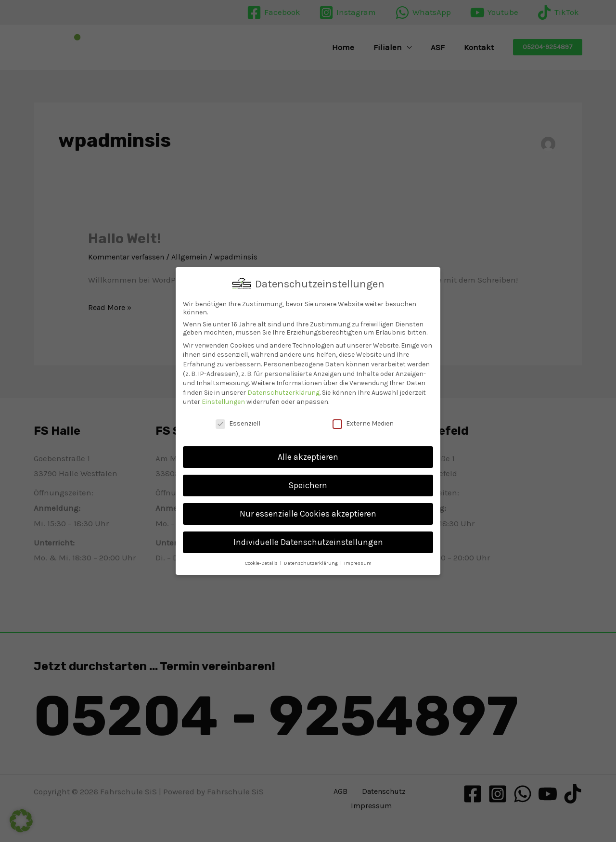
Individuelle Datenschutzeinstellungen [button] (308, 542)
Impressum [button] (358, 563)
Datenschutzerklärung (283, 393)
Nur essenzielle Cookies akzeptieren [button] (308, 514)
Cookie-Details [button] (262, 563)
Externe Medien (363, 423)
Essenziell (238, 423)
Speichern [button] (308, 485)
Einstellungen (223, 402)
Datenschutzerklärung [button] (312, 563)
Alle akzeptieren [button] (308, 457)
